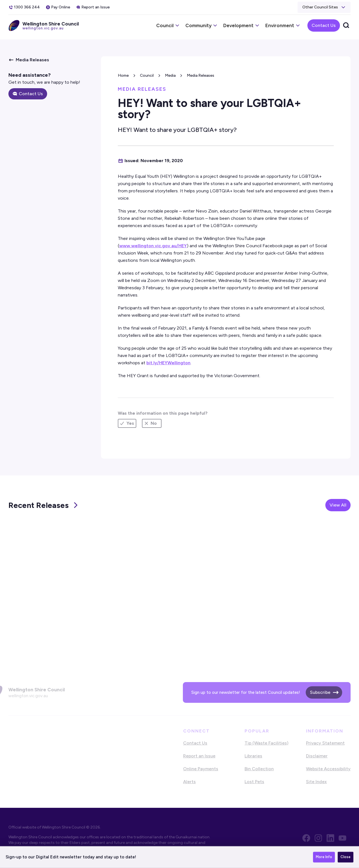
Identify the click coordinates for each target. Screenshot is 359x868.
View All (338, 505)
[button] (324, 7)
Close (346, 857)
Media (170, 75)
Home (123, 75)
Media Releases (201, 75)
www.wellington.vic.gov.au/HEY (153, 246)
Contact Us (324, 25)
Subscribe (320, 692)
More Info (324, 857)
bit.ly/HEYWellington (168, 363)
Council (147, 75)
